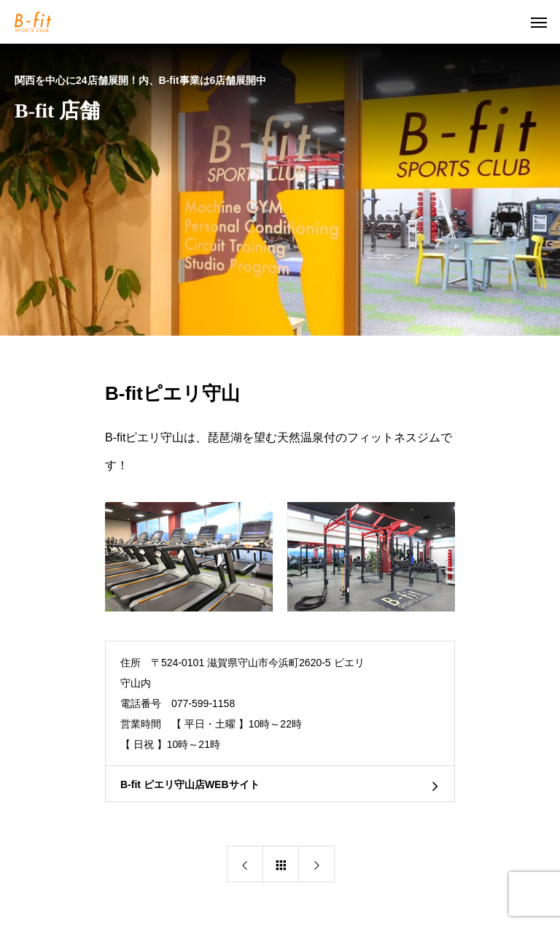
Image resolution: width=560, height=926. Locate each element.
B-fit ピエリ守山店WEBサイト (190, 784)
